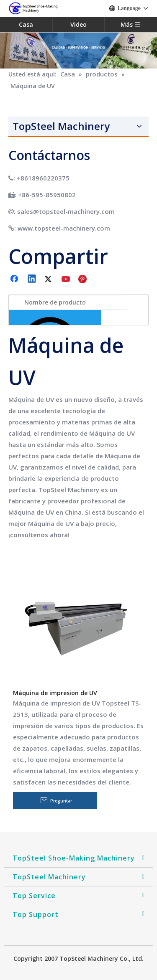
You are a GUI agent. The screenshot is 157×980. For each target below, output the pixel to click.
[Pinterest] (84, 279)
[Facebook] (15, 279)
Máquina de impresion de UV (55, 693)
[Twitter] (49, 279)
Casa (26, 24)
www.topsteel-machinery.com (64, 228)
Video (78, 24)
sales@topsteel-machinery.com (66, 211)
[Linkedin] (32, 279)
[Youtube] (67, 279)
